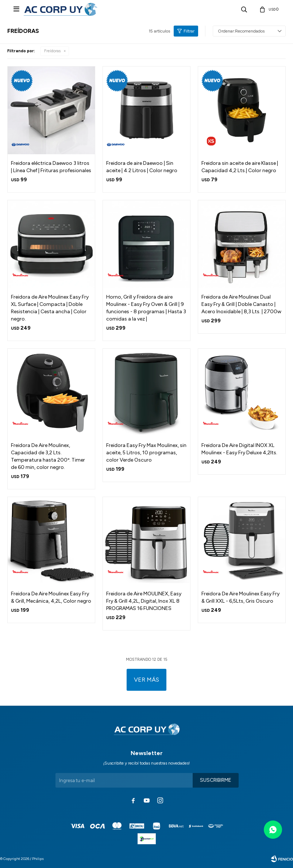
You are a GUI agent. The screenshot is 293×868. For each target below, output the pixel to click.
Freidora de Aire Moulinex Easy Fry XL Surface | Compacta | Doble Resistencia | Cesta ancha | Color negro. (50, 308)
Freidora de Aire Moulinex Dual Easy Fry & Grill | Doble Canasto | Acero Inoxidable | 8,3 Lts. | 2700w (241, 304)
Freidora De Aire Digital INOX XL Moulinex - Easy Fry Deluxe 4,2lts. (239, 449)
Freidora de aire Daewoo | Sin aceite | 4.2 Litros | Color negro (142, 167)
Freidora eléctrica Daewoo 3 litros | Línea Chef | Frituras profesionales (51, 167)
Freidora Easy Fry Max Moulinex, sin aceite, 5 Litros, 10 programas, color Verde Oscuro (146, 453)
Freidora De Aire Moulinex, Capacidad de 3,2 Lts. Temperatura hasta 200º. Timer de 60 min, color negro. (48, 456)
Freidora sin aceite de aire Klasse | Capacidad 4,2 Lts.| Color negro (240, 167)
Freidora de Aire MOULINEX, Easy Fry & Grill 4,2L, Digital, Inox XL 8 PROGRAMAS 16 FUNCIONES (144, 601)
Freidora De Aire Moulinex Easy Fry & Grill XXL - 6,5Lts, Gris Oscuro (240, 597)
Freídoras (52, 51)
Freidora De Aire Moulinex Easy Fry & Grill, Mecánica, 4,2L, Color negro (51, 597)
